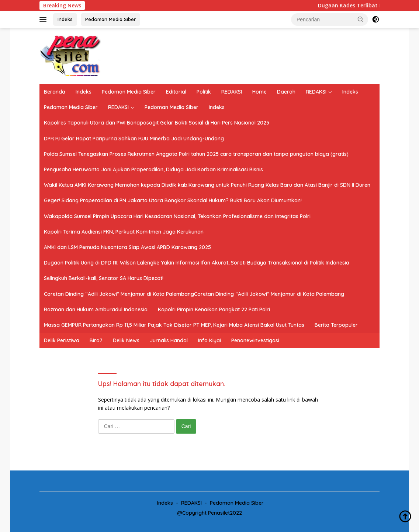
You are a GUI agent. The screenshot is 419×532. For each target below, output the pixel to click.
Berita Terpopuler (336, 325)
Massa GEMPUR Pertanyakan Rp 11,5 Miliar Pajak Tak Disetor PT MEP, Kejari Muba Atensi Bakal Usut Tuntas (174, 325)
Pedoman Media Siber (110, 19)
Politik (204, 92)
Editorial (176, 92)
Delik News (126, 340)
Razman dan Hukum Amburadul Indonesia (96, 309)
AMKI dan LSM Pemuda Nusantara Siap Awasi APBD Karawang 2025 (127, 247)
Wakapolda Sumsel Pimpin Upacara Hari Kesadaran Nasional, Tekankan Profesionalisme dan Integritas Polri (177, 216)
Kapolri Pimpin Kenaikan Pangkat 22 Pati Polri (214, 309)
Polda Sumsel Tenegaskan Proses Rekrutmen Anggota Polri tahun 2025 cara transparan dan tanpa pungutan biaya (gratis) (196, 154)
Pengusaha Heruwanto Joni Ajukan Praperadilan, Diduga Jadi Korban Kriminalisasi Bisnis (153, 169)
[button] (361, 19)
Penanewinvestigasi (255, 340)
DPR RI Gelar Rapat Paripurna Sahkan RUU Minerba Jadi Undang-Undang (134, 139)
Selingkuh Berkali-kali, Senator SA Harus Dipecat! (104, 278)
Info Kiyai (209, 340)
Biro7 (96, 340)
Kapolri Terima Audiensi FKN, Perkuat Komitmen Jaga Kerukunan (124, 232)
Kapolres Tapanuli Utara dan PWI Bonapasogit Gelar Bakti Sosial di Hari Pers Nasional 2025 (157, 123)
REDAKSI (232, 92)
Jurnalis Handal (169, 340)
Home (259, 92)
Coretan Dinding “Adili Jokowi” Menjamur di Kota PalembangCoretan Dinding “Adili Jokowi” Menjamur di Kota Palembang (194, 294)
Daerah (286, 92)
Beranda (55, 92)
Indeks (65, 19)
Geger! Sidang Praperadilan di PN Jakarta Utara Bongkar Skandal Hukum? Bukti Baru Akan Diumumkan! (173, 200)
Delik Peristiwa (62, 340)
